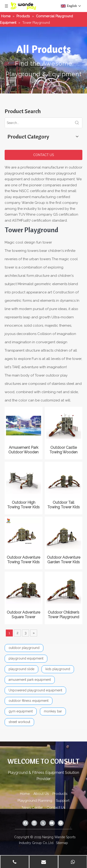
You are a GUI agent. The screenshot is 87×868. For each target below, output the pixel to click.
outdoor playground (24, 648)
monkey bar (53, 711)
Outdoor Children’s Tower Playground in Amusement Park (63, 615)
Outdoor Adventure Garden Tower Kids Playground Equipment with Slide (64, 560)
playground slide (21, 669)
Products (60, 794)
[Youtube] (52, 823)
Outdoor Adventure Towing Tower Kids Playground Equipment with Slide (23, 560)
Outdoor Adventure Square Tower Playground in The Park (23, 615)
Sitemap (62, 843)
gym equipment (21, 711)
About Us (41, 794)
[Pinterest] (61, 823)
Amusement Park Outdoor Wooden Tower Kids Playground (23, 450)
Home (25, 794)
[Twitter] (43, 823)
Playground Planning (35, 801)
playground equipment (26, 658)
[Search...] (38, 123)
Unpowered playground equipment (35, 690)
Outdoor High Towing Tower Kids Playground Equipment (23, 505)
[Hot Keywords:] (77, 123)
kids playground (58, 669)
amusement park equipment (30, 680)
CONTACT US (43, 155)
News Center (32, 808)
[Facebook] (25, 823)
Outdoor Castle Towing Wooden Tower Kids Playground (63, 450)
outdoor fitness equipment (29, 701)
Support (63, 801)
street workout (19, 722)
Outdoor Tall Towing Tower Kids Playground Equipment (64, 505)
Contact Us (56, 808)
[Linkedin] (34, 823)
